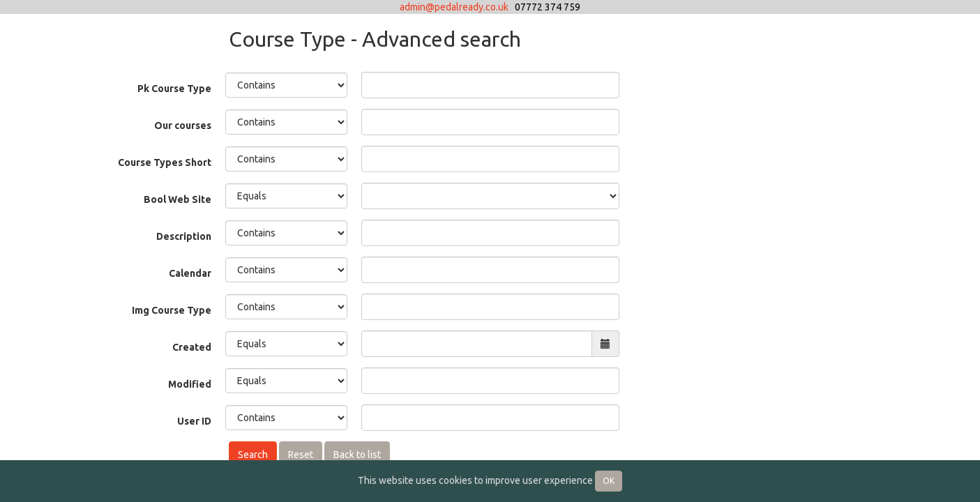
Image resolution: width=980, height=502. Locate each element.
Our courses (183, 125)
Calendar (190, 273)
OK (609, 481)
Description (184, 236)
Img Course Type (172, 310)
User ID (194, 421)
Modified (190, 384)
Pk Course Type (174, 89)
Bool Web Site (178, 199)
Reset (301, 455)
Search (253, 455)
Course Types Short (165, 162)
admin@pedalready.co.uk (454, 7)
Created (192, 347)
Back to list (357, 455)
